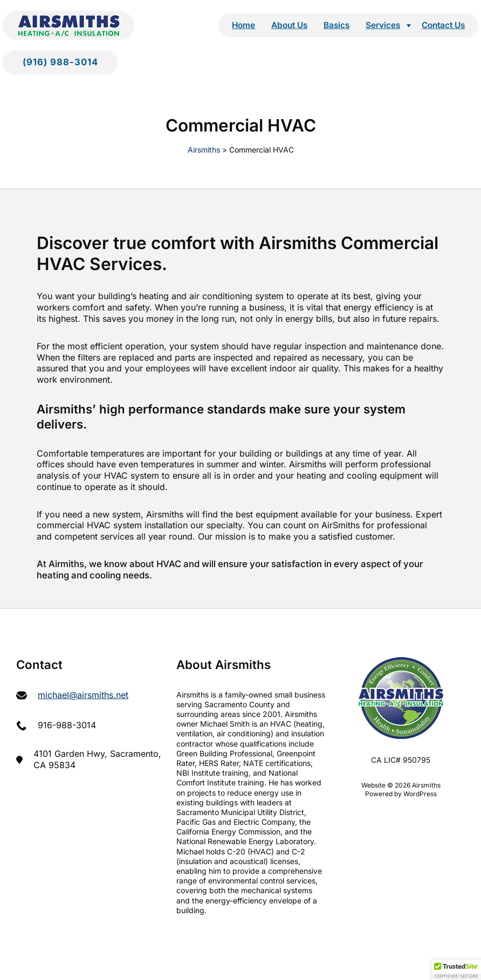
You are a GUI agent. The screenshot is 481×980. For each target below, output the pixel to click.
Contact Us (443, 25)
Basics (336, 25)
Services (383, 25)
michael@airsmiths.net (83, 695)
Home (243, 25)
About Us (289, 25)
